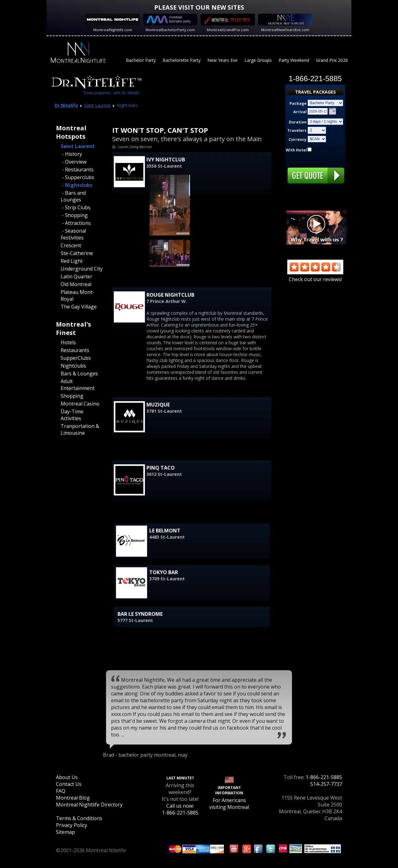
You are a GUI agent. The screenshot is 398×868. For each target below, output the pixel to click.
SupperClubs (76, 358)
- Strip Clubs (76, 207)
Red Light (72, 261)
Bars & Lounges (79, 374)
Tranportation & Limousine (80, 429)
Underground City (82, 269)
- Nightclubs (76, 185)
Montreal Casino (80, 404)
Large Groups (258, 60)
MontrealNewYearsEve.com (285, 30)
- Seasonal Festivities (73, 234)
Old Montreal (76, 284)
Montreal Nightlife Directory (89, 805)
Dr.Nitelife (66, 105)
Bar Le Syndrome (140, 614)
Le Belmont (165, 531)
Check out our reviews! (315, 276)
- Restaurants (77, 169)
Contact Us (69, 784)
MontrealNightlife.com (113, 30)
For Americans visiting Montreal (229, 804)
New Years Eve (222, 60)
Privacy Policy (72, 825)
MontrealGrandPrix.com (228, 30)
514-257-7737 (326, 784)
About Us (67, 777)
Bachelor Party (141, 60)
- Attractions (76, 223)
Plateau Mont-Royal (77, 295)
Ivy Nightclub (166, 160)
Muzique (158, 405)
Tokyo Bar (164, 572)
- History (71, 154)
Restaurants (75, 350)
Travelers (297, 130)
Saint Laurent (97, 105)
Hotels (68, 342)
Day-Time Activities (72, 415)
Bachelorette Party (182, 60)
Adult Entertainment (78, 385)
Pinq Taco (161, 468)
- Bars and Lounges (73, 196)
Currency (298, 139)
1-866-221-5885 (324, 777)
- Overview (74, 162)
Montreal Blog (73, 798)
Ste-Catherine (77, 253)
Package (298, 103)
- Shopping (74, 215)
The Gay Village (79, 307)
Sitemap (65, 832)
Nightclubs (73, 366)
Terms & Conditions (79, 818)
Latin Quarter (76, 276)
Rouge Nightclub (170, 295)
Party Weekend (294, 60)
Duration (298, 122)
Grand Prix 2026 (332, 60)
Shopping (72, 396)
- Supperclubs (77, 177)
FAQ (61, 791)
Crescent (71, 245)
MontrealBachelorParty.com (170, 30)
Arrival (300, 112)
